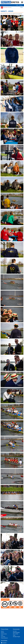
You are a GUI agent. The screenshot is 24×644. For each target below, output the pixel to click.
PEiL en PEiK (16, 634)
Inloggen (21, 7)
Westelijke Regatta (17, 637)
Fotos (17, 5)
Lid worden (3, 637)
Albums (21, 5)
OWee (14, 635)
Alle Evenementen (5, 599)
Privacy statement (4, 638)
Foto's (2, 635)
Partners (3, 633)
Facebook (4, 643)
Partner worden (4, 634)
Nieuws (2, 631)
